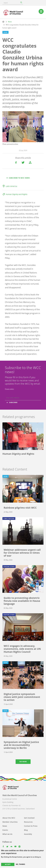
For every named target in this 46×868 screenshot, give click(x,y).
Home (3, 22)
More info (5, 860)
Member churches (10, 822)
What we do (7, 834)
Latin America (11, 186)
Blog (26, 830)
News (10, 22)
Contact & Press (31, 826)
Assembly (28, 834)
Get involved (29, 818)
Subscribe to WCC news (19, 178)
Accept (8, 865)
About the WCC (9, 818)
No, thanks (20, 864)
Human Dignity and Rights (17, 194)
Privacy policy (9, 389)
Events (5, 830)
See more (23, 762)
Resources (28, 822)
